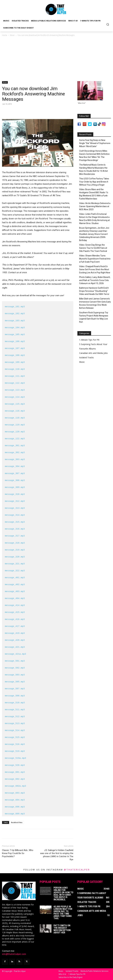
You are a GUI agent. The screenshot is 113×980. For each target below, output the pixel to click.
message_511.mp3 (15, 710)
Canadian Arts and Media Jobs (93, 353)
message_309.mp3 (15, 487)
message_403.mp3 (15, 592)
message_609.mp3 (15, 814)
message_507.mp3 (15, 689)
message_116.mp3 (15, 411)
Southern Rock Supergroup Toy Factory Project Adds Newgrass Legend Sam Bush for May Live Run (94, 317)
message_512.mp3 (15, 717)
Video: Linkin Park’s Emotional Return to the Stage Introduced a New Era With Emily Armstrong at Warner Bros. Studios (94, 219)
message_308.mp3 (15, 481)
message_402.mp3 (15, 585)
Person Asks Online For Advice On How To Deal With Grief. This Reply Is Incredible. (63, 894)
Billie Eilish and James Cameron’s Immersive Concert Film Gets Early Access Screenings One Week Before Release (95, 303)
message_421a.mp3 (15, 654)
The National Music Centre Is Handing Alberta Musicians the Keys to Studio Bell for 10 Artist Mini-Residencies (94, 169)
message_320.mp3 (15, 557)
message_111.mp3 (15, 376)
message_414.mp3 (15, 605)
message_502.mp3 (15, 668)
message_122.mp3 (15, 439)
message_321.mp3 (15, 564)
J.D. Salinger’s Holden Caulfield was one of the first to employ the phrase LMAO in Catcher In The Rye (57, 855)
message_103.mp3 (15, 321)
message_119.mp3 (15, 425)
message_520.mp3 (15, 765)
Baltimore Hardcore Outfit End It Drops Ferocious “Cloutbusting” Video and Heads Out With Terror (94, 291)
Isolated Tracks (86, 357)
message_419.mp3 (15, 633)
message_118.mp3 (15, 418)
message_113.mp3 (15, 390)
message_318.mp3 (15, 543)
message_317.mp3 (15, 536)
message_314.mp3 (15, 515)
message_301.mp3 (15, 446)
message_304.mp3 (15, 467)
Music (12, 35)
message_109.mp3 (15, 362)
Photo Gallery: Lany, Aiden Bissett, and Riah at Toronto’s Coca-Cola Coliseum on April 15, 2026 (95, 280)
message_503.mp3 (15, 675)
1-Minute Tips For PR (89, 340)
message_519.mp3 (15, 751)
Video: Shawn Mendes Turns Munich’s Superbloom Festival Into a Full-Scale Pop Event (95, 259)
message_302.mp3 (15, 453)
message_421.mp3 (15, 647)
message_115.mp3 (15, 404)
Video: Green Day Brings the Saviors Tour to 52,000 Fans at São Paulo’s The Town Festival (93, 248)
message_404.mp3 (15, 599)
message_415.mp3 (15, 612)
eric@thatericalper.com (14, 954)
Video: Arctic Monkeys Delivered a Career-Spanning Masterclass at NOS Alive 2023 (95, 206)
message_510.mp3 (15, 703)
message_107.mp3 (15, 349)
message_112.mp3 (15, 383)
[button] (108, 24)
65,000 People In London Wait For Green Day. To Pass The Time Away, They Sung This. (63, 913)
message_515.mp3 (15, 738)
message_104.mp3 (15, 328)
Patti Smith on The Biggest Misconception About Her (62, 929)
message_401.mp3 (15, 578)
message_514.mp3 (15, 731)
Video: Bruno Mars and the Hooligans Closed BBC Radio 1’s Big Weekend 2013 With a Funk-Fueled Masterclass (94, 194)
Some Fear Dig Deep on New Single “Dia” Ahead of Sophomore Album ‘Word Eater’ (95, 143)
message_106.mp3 (15, 342)
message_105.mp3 (15, 335)
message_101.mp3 (15, 307)
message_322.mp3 (15, 571)
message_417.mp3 (15, 626)
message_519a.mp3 (15, 758)
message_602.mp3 (15, 779)
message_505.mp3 (15, 682)
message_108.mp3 (15, 355)
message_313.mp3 (15, 508)
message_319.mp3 (15, 550)
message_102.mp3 (15, 314)
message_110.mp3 (15, 369)
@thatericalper (77, 870)
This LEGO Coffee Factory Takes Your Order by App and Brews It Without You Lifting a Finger (94, 182)
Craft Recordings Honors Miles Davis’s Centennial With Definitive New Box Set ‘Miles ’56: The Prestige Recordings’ (94, 156)
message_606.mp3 (15, 807)
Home (5, 35)
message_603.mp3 (15, 793)
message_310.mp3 (15, 494)
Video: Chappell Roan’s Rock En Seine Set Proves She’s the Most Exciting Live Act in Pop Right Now (95, 269)
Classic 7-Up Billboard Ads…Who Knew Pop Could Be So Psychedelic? (18, 853)
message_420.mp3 (15, 640)
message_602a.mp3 (15, 786)
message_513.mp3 (15, 724)
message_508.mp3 (15, 696)
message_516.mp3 (15, 744)
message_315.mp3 (15, 522)
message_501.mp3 (15, 661)
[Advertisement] (56, 59)
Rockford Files (17, 822)
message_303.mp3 (15, 460)
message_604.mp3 (15, 800)
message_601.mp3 (15, 772)
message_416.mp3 (15, 620)
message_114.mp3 (15, 397)
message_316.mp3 (15, 529)
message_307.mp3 (15, 474)
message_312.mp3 (15, 501)
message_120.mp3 (15, 432)
